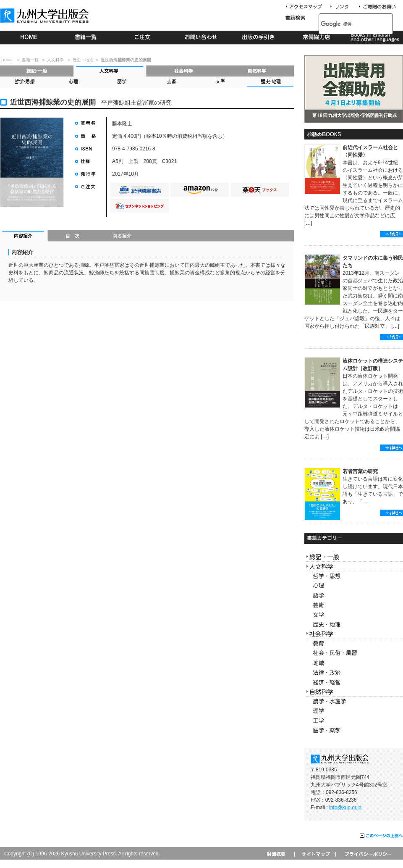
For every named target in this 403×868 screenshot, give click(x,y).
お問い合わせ (201, 37)
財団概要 (279, 854)
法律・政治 (354, 673)
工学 (354, 721)
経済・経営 (354, 683)
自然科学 (257, 71)
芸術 (171, 82)
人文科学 (55, 60)
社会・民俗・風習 (354, 654)
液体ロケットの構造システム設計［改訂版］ (373, 365)
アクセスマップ (307, 7)
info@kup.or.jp (345, 808)
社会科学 (184, 71)
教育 (354, 644)
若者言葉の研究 (360, 471)
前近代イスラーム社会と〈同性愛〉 (370, 151)
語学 (122, 82)
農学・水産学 (354, 701)
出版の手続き (259, 37)
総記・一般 (37, 71)
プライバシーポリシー (368, 854)
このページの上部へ (381, 836)
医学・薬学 (354, 730)
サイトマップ (315, 854)
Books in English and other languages (374, 37)
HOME (29, 37)
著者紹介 (122, 237)
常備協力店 (316, 37)
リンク (343, 7)
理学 (354, 711)
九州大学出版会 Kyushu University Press (45, 16)
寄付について (377, 7)
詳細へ (391, 234)
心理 (73, 82)
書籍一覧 (86, 37)
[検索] (347, 24)
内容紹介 (24, 237)
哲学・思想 (24, 82)
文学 (220, 82)
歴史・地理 (83, 60)
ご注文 (144, 37)
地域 (354, 663)
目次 (73, 237)
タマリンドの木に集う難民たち (373, 262)
